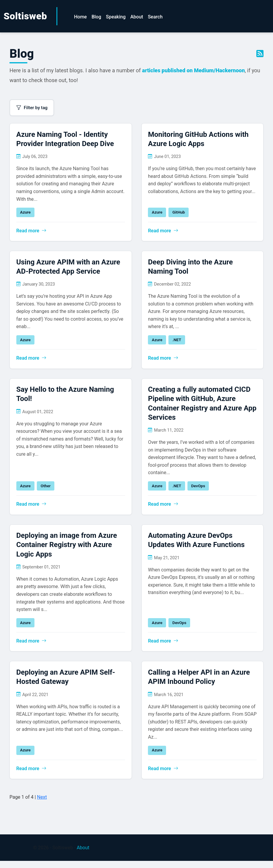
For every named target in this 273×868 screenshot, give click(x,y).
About (137, 17)
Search (155, 17)
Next (42, 804)
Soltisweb (25, 16)
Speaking (116, 17)
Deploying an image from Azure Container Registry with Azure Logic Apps (67, 549)
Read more (32, 231)
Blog (96, 17)
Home (80, 17)
